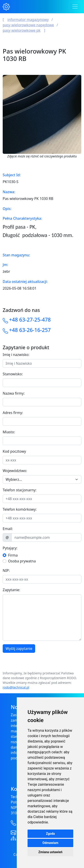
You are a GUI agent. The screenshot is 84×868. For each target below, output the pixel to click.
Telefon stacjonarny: (20, 490)
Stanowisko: (13, 374)
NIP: (6, 570)
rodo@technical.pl (16, 687)
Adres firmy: (13, 413)
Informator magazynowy (28, 20)
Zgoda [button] (50, 834)
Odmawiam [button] (51, 843)
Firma (13, 555)
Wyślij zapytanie (19, 649)
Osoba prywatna (22, 561)
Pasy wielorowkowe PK (22, 30)
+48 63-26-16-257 (30, 330)
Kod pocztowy (14, 451)
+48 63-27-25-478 (30, 320)
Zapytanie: (11, 590)
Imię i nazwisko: (16, 355)
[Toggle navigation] (75, 7)
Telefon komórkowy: (20, 509)
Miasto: (9, 432)
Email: (8, 529)
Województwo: (15, 471)
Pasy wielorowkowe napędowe (28, 25)
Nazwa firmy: (14, 393)
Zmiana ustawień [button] (50, 852)
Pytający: (10, 548)
